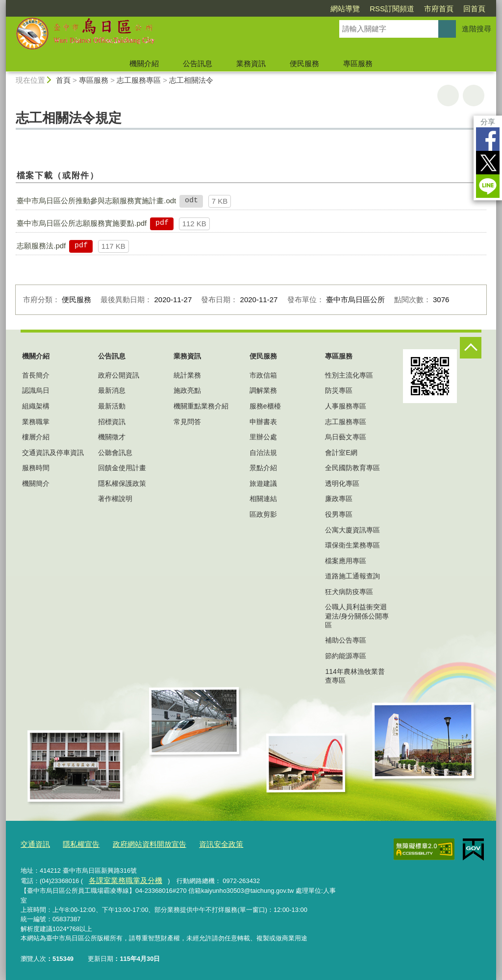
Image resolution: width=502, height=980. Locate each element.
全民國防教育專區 (352, 468)
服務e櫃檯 (265, 406)
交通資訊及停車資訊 (53, 453)
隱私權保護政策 (122, 483)
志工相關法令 (191, 80)
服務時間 (36, 468)
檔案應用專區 (346, 561)
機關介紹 (144, 63)
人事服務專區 (346, 406)
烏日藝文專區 (346, 437)
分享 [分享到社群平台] (488, 122)
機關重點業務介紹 (201, 406)
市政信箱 (263, 375)
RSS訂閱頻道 (392, 9)
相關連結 (263, 499)
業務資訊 (251, 63)
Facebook (488, 139)
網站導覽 (345, 9)
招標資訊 (112, 422)
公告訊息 (198, 63)
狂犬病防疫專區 (349, 592)
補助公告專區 (346, 640)
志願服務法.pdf (41, 246)
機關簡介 (36, 483)
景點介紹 (263, 468)
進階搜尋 (477, 29)
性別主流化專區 (349, 375)
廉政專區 (339, 499)
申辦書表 (263, 422)
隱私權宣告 (75, 843)
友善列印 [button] (448, 96)
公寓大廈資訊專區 (352, 530)
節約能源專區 (346, 656)
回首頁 (474, 9)
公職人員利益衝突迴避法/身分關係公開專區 (357, 616)
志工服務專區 (139, 80)
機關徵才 (112, 437)
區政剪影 (263, 514)
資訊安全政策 (200, 843)
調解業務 (263, 390)
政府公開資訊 (119, 375)
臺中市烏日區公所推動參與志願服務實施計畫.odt (96, 201)
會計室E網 (341, 453)
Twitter (488, 163)
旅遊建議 (263, 483)
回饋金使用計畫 (122, 468)
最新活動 (112, 406)
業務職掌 (36, 422)
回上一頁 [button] (474, 96)
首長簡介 (36, 375)
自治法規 (263, 453)
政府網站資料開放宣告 (136, 843)
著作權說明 (115, 499)
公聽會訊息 (115, 453)
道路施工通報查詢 (352, 576)
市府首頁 (439, 9)
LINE (488, 186)
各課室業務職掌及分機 (120, 878)
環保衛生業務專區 (352, 545)
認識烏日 (36, 390)
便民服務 (304, 63)
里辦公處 (263, 437)
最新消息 (112, 390)
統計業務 (187, 375)
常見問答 (187, 422)
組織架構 (36, 406)
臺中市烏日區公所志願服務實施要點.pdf (82, 223)
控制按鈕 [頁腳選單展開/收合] (471, 348)
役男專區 (339, 514)
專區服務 (358, 63)
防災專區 (339, 390)
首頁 (63, 80)
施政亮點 (187, 390)
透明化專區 (342, 483)
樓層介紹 (36, 437)
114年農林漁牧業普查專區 (355, 676)
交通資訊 (33, 843)
